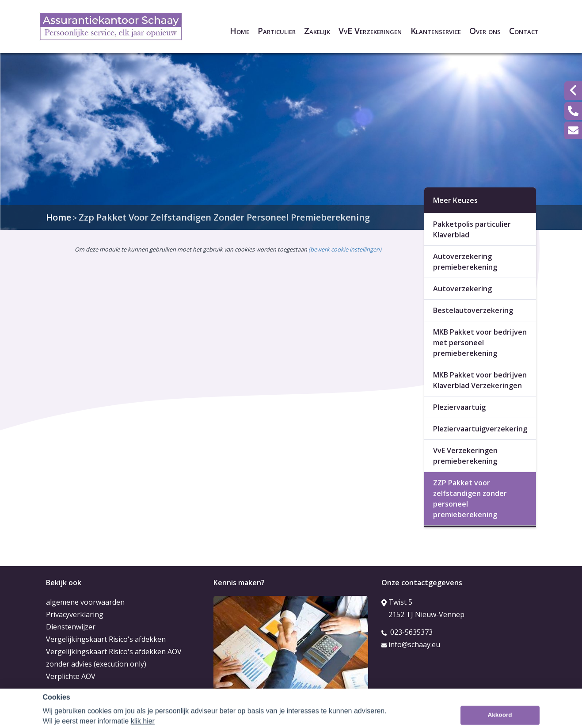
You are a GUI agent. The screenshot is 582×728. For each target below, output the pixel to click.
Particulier (277, 31)
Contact (524, 31)
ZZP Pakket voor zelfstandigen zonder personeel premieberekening (470, 499)
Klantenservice (436, 31)
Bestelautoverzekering (473, 310)
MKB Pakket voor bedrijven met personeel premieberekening (480, 343)
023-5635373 (407, 632)
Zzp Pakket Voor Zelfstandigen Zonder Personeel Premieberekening (224, 217)
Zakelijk (317, 31)
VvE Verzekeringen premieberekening (465, 456)
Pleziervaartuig (459, 407)
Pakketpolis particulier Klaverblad (472, 229)
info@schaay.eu (411, 644)
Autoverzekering (462, 289)
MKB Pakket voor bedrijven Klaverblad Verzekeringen (480, 380)
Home (240, 31)
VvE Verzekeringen (370, 31)
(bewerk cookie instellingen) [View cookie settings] (345, 249)
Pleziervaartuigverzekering (480, 429)
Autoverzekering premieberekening (465, 262)
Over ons (485, 31)
